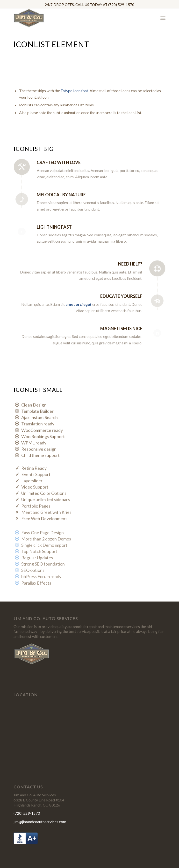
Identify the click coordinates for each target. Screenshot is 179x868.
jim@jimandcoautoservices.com (40, 822)
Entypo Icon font (74, 91)
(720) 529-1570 (27, 813)
